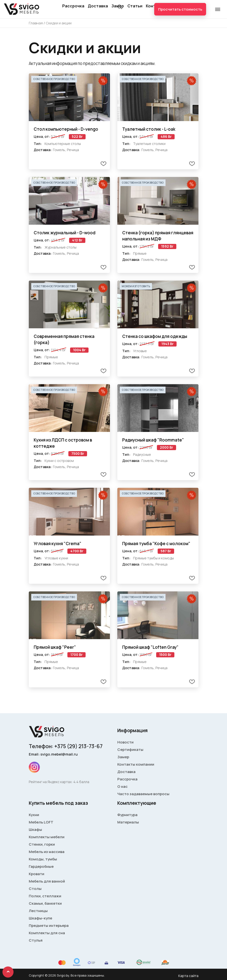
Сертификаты (130, 750)
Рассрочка (73, 6)
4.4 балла (81, 782)
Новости (125, 742)
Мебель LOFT (41, 822)
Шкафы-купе (40, 918)
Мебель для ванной (47, 881)
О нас (122, 786)
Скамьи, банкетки (45, 903)
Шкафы (35, 830)
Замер (123, 757)
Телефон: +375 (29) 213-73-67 (66, 746)
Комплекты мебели (47, 837)
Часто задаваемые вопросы (143, 794)
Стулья (36, 940)
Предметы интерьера (49, 925)
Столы (35, 889)
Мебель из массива (47, 852)
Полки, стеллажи (45, 896)
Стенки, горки (42, 844)
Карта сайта (188, 976)
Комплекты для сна (47, 933)
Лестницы (38, 911)
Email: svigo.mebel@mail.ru (53, 754)
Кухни (34, 815)
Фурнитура (127, 815)
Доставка (98, 6)
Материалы (128, 822)
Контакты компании (136, 764)
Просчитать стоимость (180, 9)
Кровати (37, 874)
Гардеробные (41, 866)
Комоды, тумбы (43, 859)
